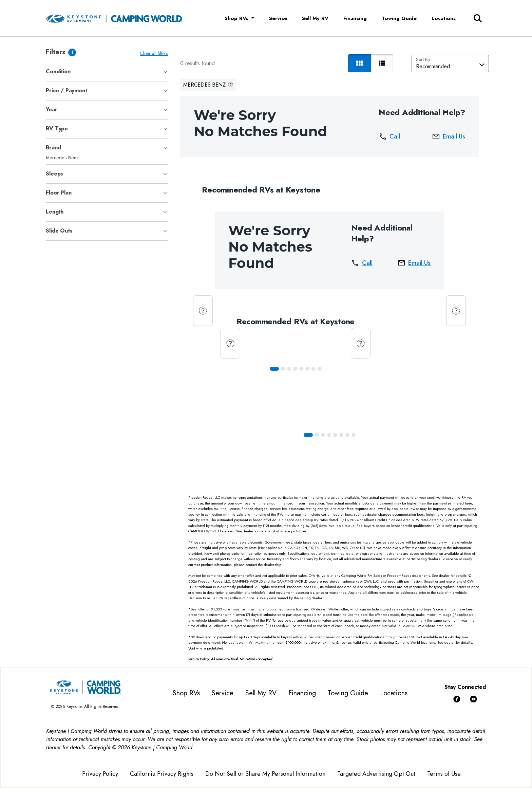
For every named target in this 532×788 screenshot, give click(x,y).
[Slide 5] (307, 369)
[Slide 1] (283, 369)
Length (55, 212)
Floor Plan (59, 193)
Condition (58, 71)
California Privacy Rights (162, 774)
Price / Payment (66, 90)
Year (51, 109)
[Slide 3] (295, 369)
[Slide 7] (320, 369)
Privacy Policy (100, 774)
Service (278, 18)
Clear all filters (154, 53)
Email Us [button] (449, 136)
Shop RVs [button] (237, 18)
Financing (355, 18)
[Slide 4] (301, 369)
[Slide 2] (289, 369)
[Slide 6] (313, 369)
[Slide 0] (274, 369)
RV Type (57, 129)
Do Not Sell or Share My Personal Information (265, 774)
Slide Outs (59, 231)
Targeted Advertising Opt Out (376, 774)
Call (389, 136)
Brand (53, 148)
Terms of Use (444, 774)
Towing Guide (399, 18)
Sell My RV (315, 18)
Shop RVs (186, 693)
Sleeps (54, 174)
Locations (444, 18)
